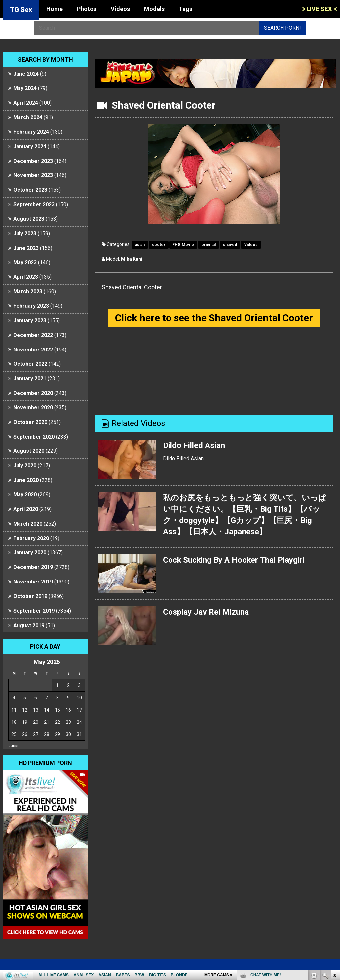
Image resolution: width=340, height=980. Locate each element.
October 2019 (30, 596)
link (334, 877)
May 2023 (25, 263)
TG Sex (21, 10)
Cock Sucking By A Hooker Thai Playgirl (234, 560)
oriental (208, 245)
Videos (120, 9)
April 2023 (26, 277)
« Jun (13, 746)
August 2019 (29, 625)
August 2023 (29, 219)
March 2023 (28, 291)
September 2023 (34, 204)
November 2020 (33, 408)
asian (140, 245)
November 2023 (33, 175)
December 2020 (33, 393)
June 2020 (26, 480)
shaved (230, 245)
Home (55, 9)
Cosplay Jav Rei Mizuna (206, 612)
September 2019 (34, 611)
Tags (186, 9)
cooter (159, 245)
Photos (87, 9)
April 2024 (26, 103)
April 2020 (26, 509)
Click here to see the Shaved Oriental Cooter (214, 318)
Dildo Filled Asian (194, 445)
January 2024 (30, 146)
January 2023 (30, 321)
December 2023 (33, 161)
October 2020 (30, 422)
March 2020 (28, 524)
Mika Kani (132, 259)
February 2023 (31, 306)
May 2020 (25, 495)
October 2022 (30, 364)
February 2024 (31, 132)
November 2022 (33, 350)
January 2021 (30, 378)
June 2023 (26, 248)
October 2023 (30, 190)
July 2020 (25, 466)
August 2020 (29, 451)
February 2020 (31, 538)
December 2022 (33, 335)
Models (154, 9)
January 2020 (30, 553)
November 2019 (33, 582)
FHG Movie (183, 245)
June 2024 (26, 74)
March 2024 (28, 117)
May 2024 (25, 88)
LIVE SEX (319, 9)
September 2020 (34, 437)
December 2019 (33, 567)
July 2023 (25, 233)
